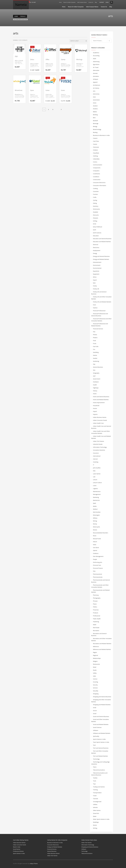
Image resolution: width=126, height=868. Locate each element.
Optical (95, 550)
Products (96, 613)
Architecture (97, 85)
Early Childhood (98, 227)
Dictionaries (96, 209)
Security (95, 685)
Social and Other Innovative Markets (100, 720)
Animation (96, 76)
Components (97, 168)
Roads (95, 670)
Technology (96, 759)
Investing (96, 462)
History (95, 391)
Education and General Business (102, 239)
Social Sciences (97, 727)
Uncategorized (97, 802)
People (95, 559)
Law (94, 477)
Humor (95, 408)
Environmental (97, 268)
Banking (95, 115)
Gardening (96, 361)
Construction (97, 180)
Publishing (96, 622)
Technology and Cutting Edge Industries (100, 763)
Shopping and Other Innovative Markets (101, 701)
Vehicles (95, 807)
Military (95, 518)
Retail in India (17, 847)
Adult (95, 59)
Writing (95, 828)
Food (94, 341)
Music (95, 536)
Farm (95, 305)
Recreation (96, 631)
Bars (94, 118)
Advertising (96, 62)
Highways (96, 388)
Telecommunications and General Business (99, 774)
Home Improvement (99, 403)
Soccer (95, 711)
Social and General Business (101, 716)
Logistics (95, 489)
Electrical (96, 245)
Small (95, 708)
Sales (95, 676)
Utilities (95, 804)
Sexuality (96, 691)
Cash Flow (96, 141)
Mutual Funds (97, 539)
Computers (96, 171)
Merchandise (97, 512)
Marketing (96, 497)
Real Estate (96, 628)
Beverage (96, 123)
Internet (95, 459)
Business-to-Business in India (101, 135)
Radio (95, 625)
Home (60, 2)
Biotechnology (97, 129)
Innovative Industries (99, 450)
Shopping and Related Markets (102, 705)
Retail (95, 667)
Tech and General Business (101, 748)
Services (95, 688)
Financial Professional (99, 311)
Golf (94, 376)
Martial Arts (96, 500)
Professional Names (18, 851)
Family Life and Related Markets (102, 302)
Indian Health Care (98, 423)
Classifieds (96, 153)
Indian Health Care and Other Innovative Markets (101, 432)
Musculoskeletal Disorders (101, 533)
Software (96, 730)
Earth (95, 230)
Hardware (96, 382)
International (97, 456)
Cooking (95, 188)
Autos (95, 103)
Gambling (96, 352)
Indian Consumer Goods (100, 420)
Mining (95, 521)
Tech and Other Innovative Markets (100, 752)
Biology (95, 126)
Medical (95, 509)
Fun (94, 349)
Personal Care (97, 565)
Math (95, 503)
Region (95, 652)
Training (95, 790)
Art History (96, 88)
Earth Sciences (97, 233)
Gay (94, 364)
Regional (96, 655)
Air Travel (96, 67)
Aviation (95, 106)
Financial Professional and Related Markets (100, 325)
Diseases (96, 218)
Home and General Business (101, 397)
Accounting (96, 56)
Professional (97, 616)
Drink (95, 224)
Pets (94, 571)
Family (95, 286)
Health (95, 385)
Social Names (17, 849)
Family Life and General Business (99, 293)
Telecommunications (99, 770)
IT (94, 465)
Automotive (96, 100)
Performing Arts (98, 562)
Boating (95, 132)
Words (95, 825)
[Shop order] (78, 41)
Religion (95, 661)
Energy (95, 253)
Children (95, 150)
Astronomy (96, 94)
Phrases (95, 601)
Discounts (96, 215)
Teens (95, 767)
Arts (94, 91)
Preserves (96, 610)
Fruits (95, 344)
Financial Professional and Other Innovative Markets (101, 320)
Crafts (95, 197)
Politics (95, 607)
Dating (95, 203)
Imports (95, 414)
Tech (94, 745)
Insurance (96, 453)
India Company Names (82, 2)
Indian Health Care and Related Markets (101, 437)
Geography (96, 373)
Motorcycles (97, 527)
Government (97, 379)
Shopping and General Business (102, 697)
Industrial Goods (98, 444)
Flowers (95, 338)
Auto (94, 97)
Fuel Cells (96, 346)
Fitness (95, 335)
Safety (95, 673)
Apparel (95, 82)
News (95, 545)
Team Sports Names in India (101, 742)
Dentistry (96, 206)
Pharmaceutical (97, 574)
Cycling (95, 200)
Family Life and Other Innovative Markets (101, 298)
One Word (96, 548)
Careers (95, 138)
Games (95, 355)
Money (95, 524)
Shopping (96, 694)
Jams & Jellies (97, 468)
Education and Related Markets (102, 242)
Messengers (96, 515)
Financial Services (98, 329)
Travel (95, 796)
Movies (95, 530)
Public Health (97, 619)
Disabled (96, 212)
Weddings (96, 822)
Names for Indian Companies (69, 2)
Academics (96, 53)
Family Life (96, 289)
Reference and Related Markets (102, 649)
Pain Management (98, 556)
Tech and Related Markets (100, 756)
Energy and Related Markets (101, 259)
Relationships (97, 658)
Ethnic (95, 277)
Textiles (95, 778)
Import (95, 411)
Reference (96, 647)
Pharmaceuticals (98, 577)
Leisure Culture (97, 483)
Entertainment (97, 262)
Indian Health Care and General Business (101, 427)
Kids (94, 471)
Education (96, 236)
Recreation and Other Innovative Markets (101, 640)
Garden (95, 358)
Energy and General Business (101, 256)
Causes (95, 144)
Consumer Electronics (99, 183)
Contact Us (91, 2)
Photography (97, 598)
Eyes (94, 283)
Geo (94, 370)
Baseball (95, 121)
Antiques (96, 79)
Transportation (97, 793)
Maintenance (97, 491)
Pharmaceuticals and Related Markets (100, 591)
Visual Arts (96, 813)
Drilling (95, 221)
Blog (96, 2)
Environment (97, 265)
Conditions (96, 177)
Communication (98, 165)
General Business (98, 367)
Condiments (97, 174)
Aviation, (96, 109)
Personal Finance (98, 568)
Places (95, 604)
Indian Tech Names (99, 441)
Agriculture (96, 64)
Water (95, 816)
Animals (95, 73)
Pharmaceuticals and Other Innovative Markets (100, 586)
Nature (95, 542)
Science (95, 679)
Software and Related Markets (102, 733)
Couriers (95, 194)
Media (95, 506)
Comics (95, 162)
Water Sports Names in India (101, 819)
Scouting (96, 682)
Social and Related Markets (101, 724)
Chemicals (96, 147)
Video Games (97, 810)
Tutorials (96, 799)
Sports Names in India (99, 739)
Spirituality (96, 736)
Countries (96, 191)
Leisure (95, 480)
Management (97, 494)
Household (96, 406)
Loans (95, 486)
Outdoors (96, 553)
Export (95, 280)
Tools (95, 781)
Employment (97, 250)
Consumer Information (100, 185)
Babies (95, 112)
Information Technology (100, 447)
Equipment (96, 274)
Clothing (95, 156)
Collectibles (96, 159)
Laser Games (97, 474)
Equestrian (96, 271)
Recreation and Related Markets (102, 644)
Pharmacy (96, 595)
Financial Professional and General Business (100, 315)
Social (95, 714)
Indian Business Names (100, 417)
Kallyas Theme (34, 864)
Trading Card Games (99, 787)
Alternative (96, 70)
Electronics (96, 248)
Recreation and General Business (99, 635)
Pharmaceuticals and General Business (101, 581)
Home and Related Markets (101, 400)
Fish (94, 332)
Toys (94, 784)
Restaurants (96, 664)
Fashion (95, 308)
